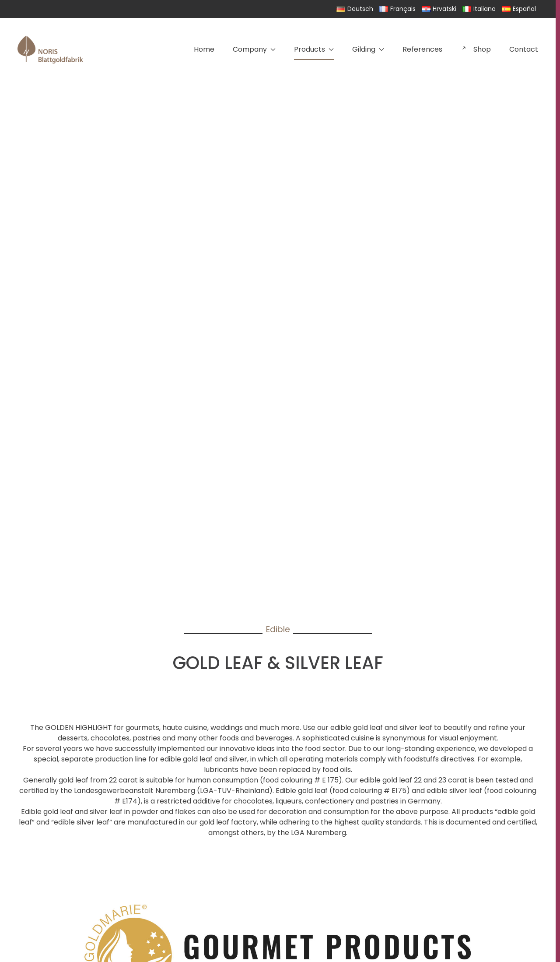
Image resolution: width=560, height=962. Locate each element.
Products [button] (314, 49)
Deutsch (355, 9)
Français (397, 9)
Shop (476, 49)
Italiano (479, 9)
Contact (524, 49)
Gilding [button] (368, 49)
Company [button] (254, 49)
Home (204, 49)
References (422, 49)
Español (519, 9)
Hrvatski (439, 9)
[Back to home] (50, 49)
